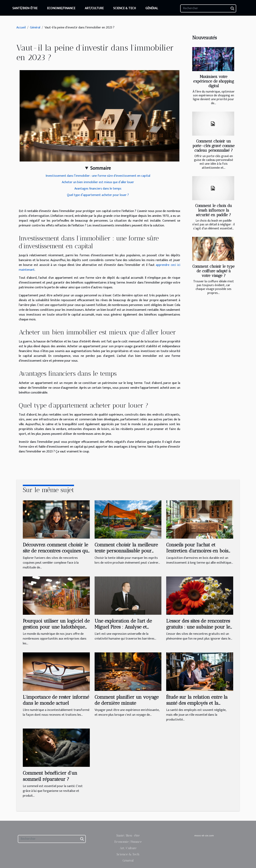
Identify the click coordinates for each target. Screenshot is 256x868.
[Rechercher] (208, 8)
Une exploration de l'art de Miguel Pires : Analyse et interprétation (123, 627)
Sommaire (100, 168)
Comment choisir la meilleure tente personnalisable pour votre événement (126, 551)
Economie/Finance (61, 8)
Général (152, 8)
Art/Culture (94, 8)
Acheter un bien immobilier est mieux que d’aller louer (98, 182)
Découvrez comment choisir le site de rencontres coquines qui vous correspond (56, 551)
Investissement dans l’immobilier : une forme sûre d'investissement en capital (98, 176)
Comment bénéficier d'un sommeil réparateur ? (50, 776)
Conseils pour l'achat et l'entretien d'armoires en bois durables (197, 551)
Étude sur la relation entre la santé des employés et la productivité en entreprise (197, 703)
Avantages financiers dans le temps (98, 189)
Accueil (21, 28)
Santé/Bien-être (25, 8)
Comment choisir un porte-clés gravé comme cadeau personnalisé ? (213, 146)
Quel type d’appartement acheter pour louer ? (98, 195)
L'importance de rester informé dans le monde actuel (56, 700)
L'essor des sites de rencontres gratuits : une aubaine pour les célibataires (199, 627)
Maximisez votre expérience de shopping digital (214, 81)
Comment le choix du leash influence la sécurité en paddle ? (214, 210)
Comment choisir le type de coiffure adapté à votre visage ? (213, 271)
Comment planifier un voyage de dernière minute (127, 700)
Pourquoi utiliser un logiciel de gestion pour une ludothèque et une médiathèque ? (56, 627)
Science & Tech (124, 8)
